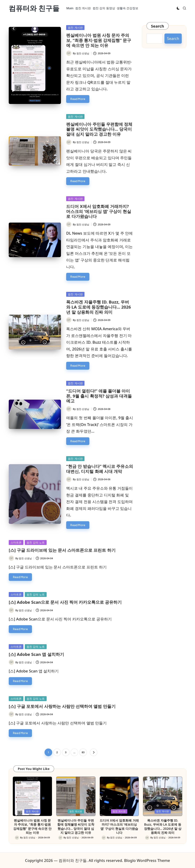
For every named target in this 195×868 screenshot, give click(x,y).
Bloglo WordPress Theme (147, 860)
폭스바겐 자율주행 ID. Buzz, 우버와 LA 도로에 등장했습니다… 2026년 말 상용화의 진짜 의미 (98, 307)
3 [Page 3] (66, 752)
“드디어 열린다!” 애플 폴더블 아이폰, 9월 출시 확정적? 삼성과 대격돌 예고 (99, 396)
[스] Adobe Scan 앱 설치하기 (36, 654)
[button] (94, 752)
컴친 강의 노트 (36, 542)
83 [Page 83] (83, 752)
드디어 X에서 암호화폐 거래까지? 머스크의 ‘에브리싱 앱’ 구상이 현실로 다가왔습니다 (99, 211)
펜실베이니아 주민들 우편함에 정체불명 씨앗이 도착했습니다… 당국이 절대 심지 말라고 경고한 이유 (99, 129)
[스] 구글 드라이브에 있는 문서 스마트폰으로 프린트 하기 (62, 550)
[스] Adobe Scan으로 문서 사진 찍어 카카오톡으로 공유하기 (65, 602)
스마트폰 (16, 542)
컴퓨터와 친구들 (34, 8)
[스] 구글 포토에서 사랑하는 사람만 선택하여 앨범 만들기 (62, 706)
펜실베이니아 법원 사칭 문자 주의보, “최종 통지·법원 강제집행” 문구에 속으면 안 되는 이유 (99, 40)
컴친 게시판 (75, 28)
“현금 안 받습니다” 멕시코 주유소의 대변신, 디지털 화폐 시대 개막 (100, 469)
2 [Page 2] (57, 752)
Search (158, 26)
